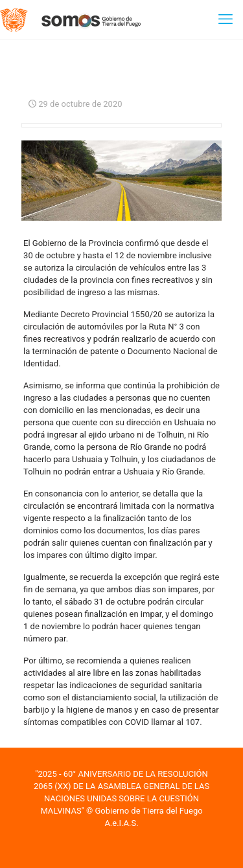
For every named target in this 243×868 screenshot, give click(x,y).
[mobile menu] (226, 19)
